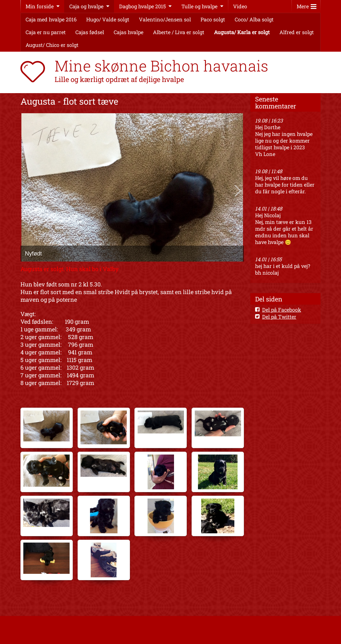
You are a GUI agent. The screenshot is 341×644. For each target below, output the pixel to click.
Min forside (40, 6)
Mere (307, 5)
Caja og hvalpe (86, 6)
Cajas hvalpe (129, 32)
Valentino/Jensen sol (165, 19)
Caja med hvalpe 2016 (51, 19)
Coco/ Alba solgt (254, 19)
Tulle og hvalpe (199, 6)
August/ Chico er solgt (52, 45)
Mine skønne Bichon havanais (161, 66)
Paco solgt (213, 19)
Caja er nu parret (46, 32)
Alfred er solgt (297, 32)
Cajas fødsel (90, 32)
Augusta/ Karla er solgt (242, 32)
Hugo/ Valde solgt (108, 19)
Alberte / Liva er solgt (179, 32)
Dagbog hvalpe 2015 (142, 6)
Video (240, 6)
